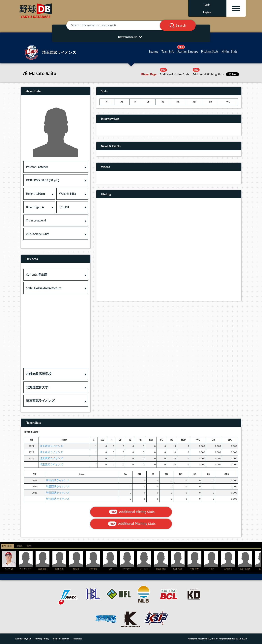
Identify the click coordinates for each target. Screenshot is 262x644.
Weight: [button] (68, 194)
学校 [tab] (29, 546)
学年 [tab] (10, 546)
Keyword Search (131, 37)
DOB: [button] (43, 180)
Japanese (77, 639)
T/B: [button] (64, 207)
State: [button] (44, 288)
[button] (56, 374)
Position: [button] (37, 167)
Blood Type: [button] (35, 207)
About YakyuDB (23, 639)
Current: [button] (36, 275)
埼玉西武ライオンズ (51, 446)
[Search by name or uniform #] (118, 25)
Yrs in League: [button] (36, 220)
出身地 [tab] (19, 546)
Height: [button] (35, 194)
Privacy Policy (42, 639)
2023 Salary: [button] (38, 234)
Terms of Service (61, 639)
